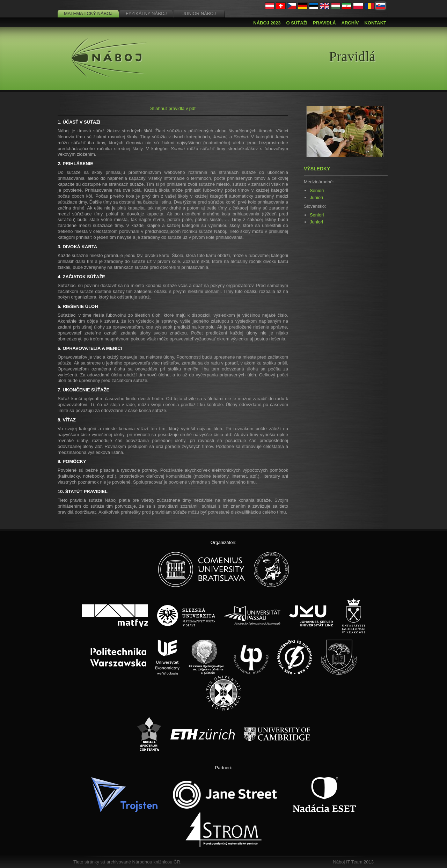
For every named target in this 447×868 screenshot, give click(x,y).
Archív (350, 23)
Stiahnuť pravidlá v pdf (173, 108)
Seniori (317, 190)
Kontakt (375, 23)
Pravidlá (324, 23)
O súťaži (297, 23)
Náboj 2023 (267, 23)
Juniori (316, 197)
